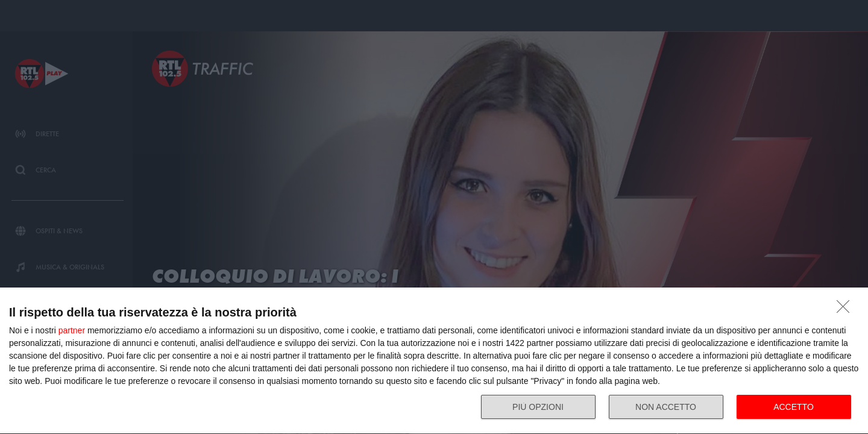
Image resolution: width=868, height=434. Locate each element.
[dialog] (434, 361)
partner (72, 330)
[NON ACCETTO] (846, 310)
